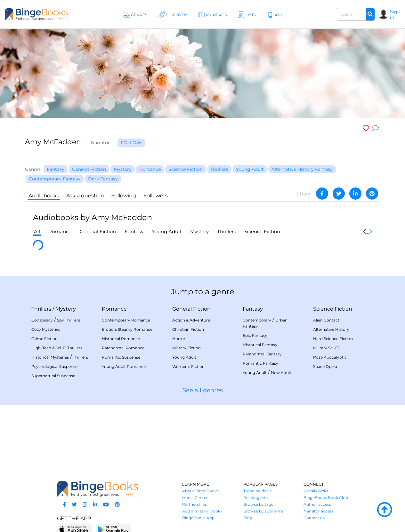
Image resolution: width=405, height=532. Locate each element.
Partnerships (194, 504)
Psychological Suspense (54, 366)
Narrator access (319, 511)
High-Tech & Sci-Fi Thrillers (57, 348)
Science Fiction (262, 231)
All (37, 231)
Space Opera (325, 366)
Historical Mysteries (50, 357)
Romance (60, 231)
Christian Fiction (188, 329)
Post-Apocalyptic (330, 357)
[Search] (370, 14)
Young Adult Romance (124, 366)
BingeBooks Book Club (326, 498)
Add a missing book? (202, 511)
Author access (317, 504)
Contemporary (257, 320)
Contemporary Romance (126, 320)
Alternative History (331, 329)
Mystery (199, 231)
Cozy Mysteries (46, 329)
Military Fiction (186, 348)
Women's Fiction (188, 366)
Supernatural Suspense (53, 376)
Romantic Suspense (121, 357)
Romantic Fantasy (260, 363)
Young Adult (167, 231)
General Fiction (98, 231)
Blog (248, 518)
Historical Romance (121, 339)
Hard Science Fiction (333, 339)
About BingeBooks (200, 491)
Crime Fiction (45, 339)
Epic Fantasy (255, 335)
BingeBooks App (198, 518)
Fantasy (134, 231)
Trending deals (257, 491)
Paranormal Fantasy (262, 354)
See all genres (203, 390)
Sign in (395, 14)
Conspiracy (42, 320)
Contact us (314, 518)
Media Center (195, 498)
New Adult (281, 373)
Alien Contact (326, 320)
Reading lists (255, 498)
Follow (131, 143)
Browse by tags (258, 504)
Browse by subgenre (263, 511)
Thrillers (227, 231)
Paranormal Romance (123, 348)
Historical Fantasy (260, 345)
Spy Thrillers (69, 320)
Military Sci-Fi (326, 348)
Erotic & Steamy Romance (127, 329)
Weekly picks (316, 491)
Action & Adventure (191, 320)
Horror (179, 339)
